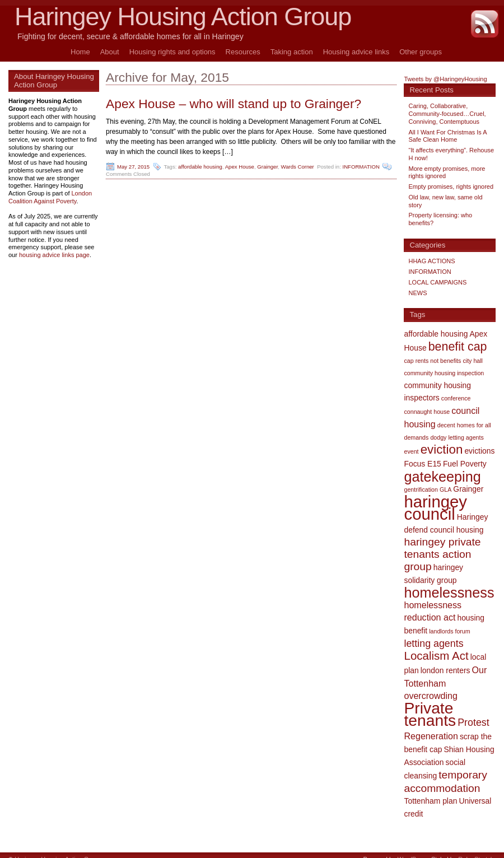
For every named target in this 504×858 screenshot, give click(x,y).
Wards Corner (297, 167)
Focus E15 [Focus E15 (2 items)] (422, 464)
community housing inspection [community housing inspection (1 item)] (444, 373)
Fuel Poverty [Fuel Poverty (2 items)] (465, 464)
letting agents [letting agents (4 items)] (433, 643)
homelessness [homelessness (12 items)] (449, 593)
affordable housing (200, 167)
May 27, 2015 (133, 167)
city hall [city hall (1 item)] (473, 361)
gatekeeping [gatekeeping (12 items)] (442, 477)
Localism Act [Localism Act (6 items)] (436, 656)
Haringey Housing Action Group (183, 17)
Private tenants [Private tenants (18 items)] (430, 714)
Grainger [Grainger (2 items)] (468, 489)
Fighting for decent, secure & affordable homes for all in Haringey (130, 36)
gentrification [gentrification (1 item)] (421, 489)
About (110, 52)
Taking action (292, 52)
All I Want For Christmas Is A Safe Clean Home (447, 136)
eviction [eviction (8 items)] (442, 449)
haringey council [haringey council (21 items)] (435, 508)
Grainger (267, 167)
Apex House (240, 167)
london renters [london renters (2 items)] (445, 670)
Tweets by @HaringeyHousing (445, 79)
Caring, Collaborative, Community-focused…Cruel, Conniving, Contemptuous (447, 114)
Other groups (421, 52)
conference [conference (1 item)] (456, 398)
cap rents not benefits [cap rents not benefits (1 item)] (432, 361)
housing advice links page (54, 255)
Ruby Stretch (476, 851)
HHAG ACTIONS (431, 261)
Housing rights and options (172, 52)
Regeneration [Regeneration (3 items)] (431, 736)
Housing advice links (356, 52)
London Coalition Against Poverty (50, 197)
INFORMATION (361, 167)
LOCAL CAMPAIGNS (437, 282)
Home (80, 52)
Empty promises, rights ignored (451, 186)
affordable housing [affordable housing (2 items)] (436, 334)
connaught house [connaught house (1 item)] (427, 412)
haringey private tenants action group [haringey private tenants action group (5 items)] (442, 554)
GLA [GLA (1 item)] (445, 489)
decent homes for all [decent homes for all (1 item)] (464, 425)
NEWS (417, 293)
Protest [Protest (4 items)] (473, 722)
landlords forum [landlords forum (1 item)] (449, 631)
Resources (243, 52)
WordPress (413, 851)
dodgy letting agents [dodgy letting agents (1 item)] (457, 437)
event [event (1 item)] (411, 451)
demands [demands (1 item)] (416, 437)
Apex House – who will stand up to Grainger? (234, 104)
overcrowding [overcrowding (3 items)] (430, 696)
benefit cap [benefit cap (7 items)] (458, 347)
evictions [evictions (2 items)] (479, 451)
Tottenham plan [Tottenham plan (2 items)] (430, 801)
